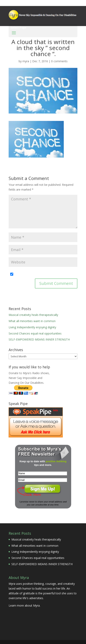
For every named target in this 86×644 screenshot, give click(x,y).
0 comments (59, 61)
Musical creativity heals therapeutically (33, 315)
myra (26, 61)
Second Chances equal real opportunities (35, 333)
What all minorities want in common (32, 321)
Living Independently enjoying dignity (32, 327)
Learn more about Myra (24, 605)
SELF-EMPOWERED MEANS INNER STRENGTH (39, 339)
